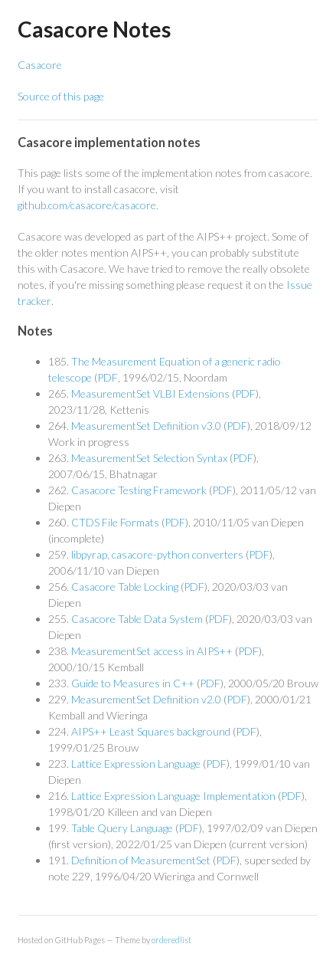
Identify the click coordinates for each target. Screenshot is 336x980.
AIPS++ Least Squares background (151, 731)
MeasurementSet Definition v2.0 (146, 699)
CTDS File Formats (115, 522)
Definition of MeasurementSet (141, 860)
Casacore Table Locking (125, 587)
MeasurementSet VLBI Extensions (150, 393)
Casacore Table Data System (137, 619)
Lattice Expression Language (136, 764)
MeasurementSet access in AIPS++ (152, 651)
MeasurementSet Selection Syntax (149, 458)
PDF (108, 377)
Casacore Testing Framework (139, 490)
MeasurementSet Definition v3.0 (146, 426)
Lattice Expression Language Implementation (173, 796)
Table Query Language (122, 828)
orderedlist (171, 940)
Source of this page (61, 96)
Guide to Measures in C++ (133, 683)
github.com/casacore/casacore (87, 205)
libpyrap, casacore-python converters (157, 554)
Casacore (40, 65)
